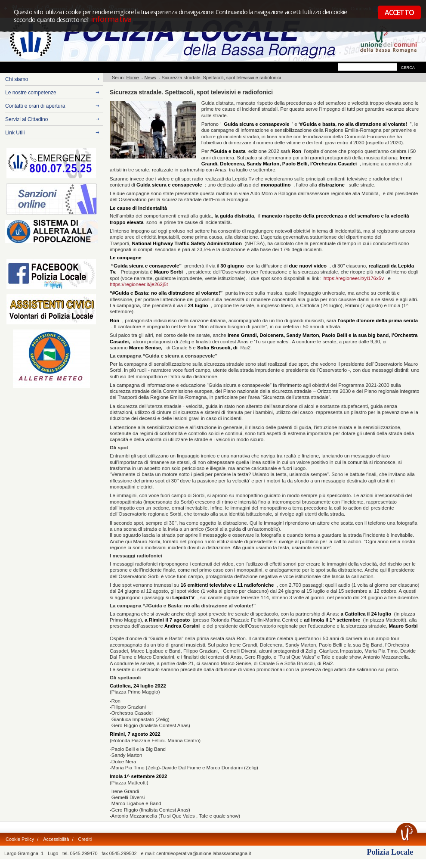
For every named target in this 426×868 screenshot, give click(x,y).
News (150, 78)
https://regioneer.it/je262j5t (139, 284)
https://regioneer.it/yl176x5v (355, 278)
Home (132, 78)
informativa (110, 19)
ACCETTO (399, 12)
